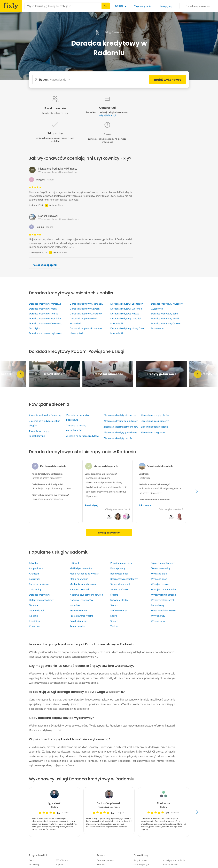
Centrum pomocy (105, 860)
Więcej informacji (107, 115)
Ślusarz (114, 595)
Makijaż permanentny (81, 568)
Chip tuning (35, 589)
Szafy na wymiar (119, 610)
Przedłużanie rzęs (79, 621)
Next (198, 374)
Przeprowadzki (78, 626)
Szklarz (114, 621)
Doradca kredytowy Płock (43, 309)
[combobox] (63, 6)
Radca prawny (118, 568)
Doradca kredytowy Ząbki (165, 314)
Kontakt (101, 864)
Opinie (60, 864)
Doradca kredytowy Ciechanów (86, 304)
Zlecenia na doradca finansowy (45, 415)
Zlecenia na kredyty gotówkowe (120, 432)
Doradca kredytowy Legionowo (45, 333)
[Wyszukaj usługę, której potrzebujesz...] (63, 6)
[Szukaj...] (105, 6)
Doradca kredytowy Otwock (85, 309)
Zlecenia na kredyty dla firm (155, 415)
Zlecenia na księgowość (153, 432)
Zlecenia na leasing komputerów (121, 421)
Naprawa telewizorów (81, 600)
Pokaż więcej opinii (45, 265)
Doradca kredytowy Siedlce (43, 314)
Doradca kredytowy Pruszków (45, 318)
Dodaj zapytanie (109, 533)
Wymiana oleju (159, 574)
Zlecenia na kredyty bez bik (118, 438)
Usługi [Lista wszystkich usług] (119, 6)
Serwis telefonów (119, 589)
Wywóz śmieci (159, 621)
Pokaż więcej (92, 505)
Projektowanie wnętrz (81, 616)
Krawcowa (35, 626)
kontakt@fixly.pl (141, 864)
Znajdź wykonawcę (167, 80)
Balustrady (35, 579)
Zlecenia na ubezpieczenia (155, 427)
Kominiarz (34, 621)
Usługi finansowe (109, 32)
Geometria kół (37, 610)
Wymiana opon (159, 579)
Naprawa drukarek (80, 589)
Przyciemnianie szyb (121, 563)
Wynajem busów (160, 584)
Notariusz (75, 605)
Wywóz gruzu (158, 616)
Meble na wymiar (79, 579)
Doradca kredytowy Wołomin (126, 309)
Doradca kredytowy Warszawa (45, 304)
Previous (20, 374)
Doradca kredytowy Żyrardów (86, 314)
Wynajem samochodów (163, 589)
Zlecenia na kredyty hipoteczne (120, 415)
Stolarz (114, 605)
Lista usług (34, 864)
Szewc (114, 616)
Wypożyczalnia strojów (163, 610)
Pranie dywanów (79, 610)
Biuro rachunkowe (39, 584)
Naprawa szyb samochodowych (86, 595)
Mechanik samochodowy (83, 584)
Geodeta (33, 605)
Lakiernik (75, 563)
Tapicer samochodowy (163, 563)
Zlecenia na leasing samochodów (121, 427)
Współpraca (62, 860)
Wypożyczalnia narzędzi (164, 595)
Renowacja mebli (119, 574)
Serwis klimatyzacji (120, 584)
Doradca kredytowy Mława (125, 314)
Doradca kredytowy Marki (165, 318)
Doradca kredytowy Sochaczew (127, 304)
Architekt (34, 574)
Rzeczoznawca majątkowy (124, 579)
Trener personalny (161, 568)
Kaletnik (33, 616)
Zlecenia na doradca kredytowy (83, 436)
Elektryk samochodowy (41, 600)
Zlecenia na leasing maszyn (155, 421)
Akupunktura (36, 568)
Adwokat (34, 563)
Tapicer (114, 626)
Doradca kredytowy (39, 595)
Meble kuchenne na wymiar (84, 574)
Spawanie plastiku (120, 600)
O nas (32, 860)
